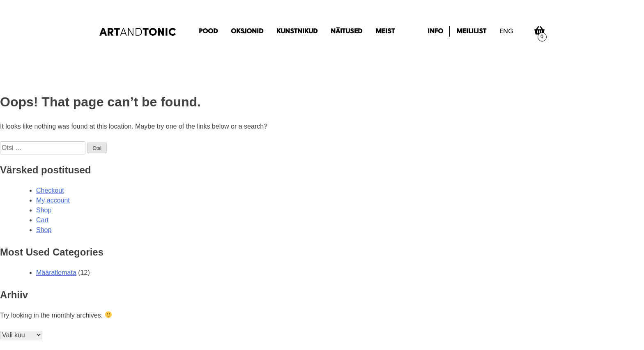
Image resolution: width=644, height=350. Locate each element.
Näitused (346, 32)
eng (506, 32)
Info (435, 32)
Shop (44, 210)
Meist (385, 32)
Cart (42, 220)
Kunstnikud (297, 32)
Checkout (50, 190)
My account (53, 200)
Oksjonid (247, 32)
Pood (208, 32)
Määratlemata (56, 273)
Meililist (471, 32)
